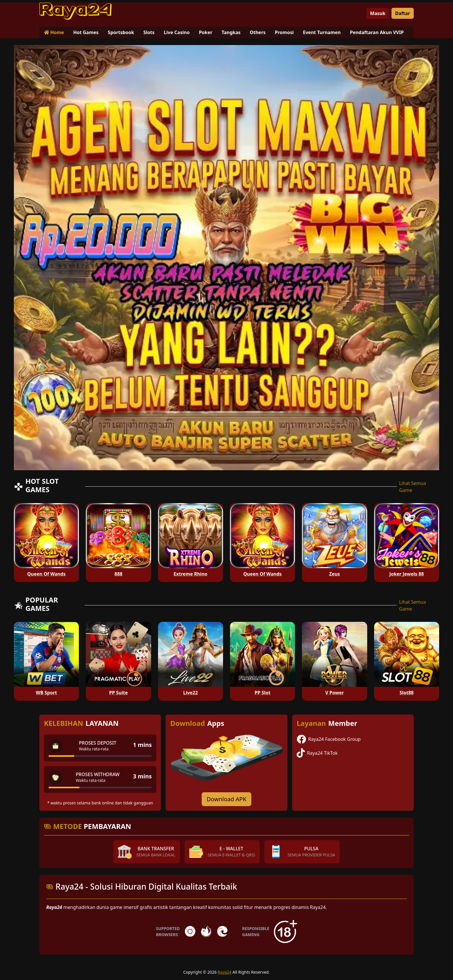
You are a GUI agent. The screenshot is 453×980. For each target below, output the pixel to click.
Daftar (403, 13)
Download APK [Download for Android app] (226, 799)
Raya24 (224, 972)
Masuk (378, 13)
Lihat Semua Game (413, 487)
